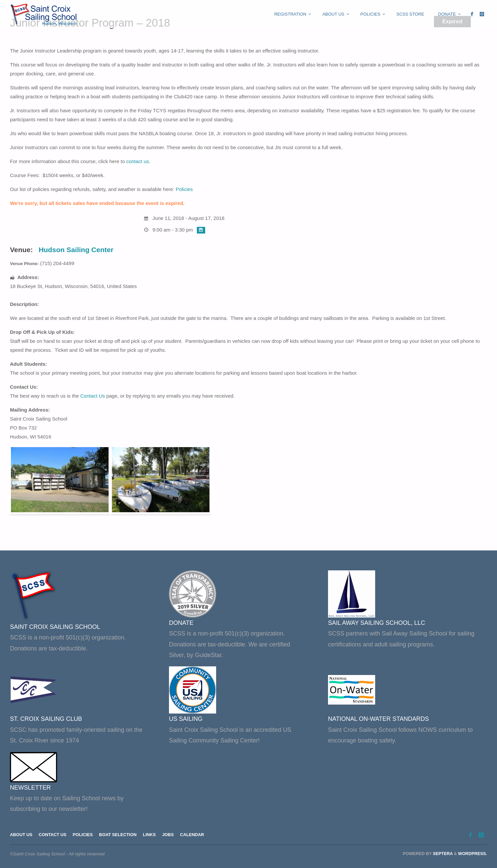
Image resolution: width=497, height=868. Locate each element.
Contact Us (93, 396)
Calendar (201, 835)
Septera (442, 854)
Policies (184, 189)
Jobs (175, 835)
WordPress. (473, 854)
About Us (22, 835)
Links (156, 835)
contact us (137, 161)
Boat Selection (123, 835)
